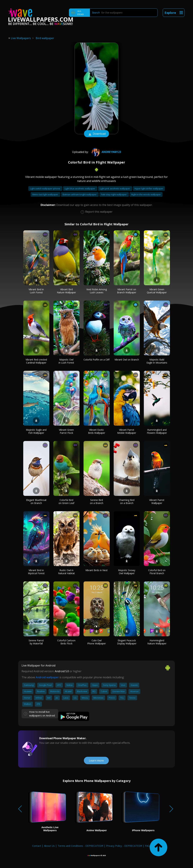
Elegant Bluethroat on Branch (36, 502)
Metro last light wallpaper (45, 194)
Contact (37, 846)
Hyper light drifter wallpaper (149, 189)
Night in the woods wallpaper (146, 194)
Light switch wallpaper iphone (45, 189)
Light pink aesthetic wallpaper (115, 189)
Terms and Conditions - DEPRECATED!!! (80, 846)
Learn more (96, 760)
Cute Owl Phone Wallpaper (96, 642)
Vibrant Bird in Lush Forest (36, 291)
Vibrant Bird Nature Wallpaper (66, 291)
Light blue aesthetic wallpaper (80, 189)
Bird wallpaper (45, 38)
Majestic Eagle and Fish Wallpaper (36, 431)
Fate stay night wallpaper (114, 194)
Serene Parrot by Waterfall (36, 642)
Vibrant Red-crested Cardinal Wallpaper (36, 361)
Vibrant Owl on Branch (127, 360)
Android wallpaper (47, 677)
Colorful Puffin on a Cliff (96, 360)
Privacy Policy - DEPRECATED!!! (124, 846)
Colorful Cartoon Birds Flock (66, 642)
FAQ (147, 846)
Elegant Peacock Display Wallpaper (127, 642)
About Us (49, 846)
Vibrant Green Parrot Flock (66, 431)
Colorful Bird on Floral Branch (157, 572)
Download (96, 134)
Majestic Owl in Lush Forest (66, 361)
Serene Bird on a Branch (97, 502)
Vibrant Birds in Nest (96, 570)
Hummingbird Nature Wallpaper (157, 642)
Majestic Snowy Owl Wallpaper (127, 572)
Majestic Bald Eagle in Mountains (157, 361)
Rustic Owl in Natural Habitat (66, 572)
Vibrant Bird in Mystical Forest (36, 572)
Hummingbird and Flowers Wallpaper (157, 431)
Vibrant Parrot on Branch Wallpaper (127, 291)
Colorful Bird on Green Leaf (66, 502)
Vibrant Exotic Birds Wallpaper (97, 431)
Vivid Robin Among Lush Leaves (97, 291)
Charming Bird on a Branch (127, 502)
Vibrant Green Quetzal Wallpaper (157, 291)
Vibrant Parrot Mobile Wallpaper (127, 431)
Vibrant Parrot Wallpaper (157, 502)
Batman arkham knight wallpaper (80, 194)
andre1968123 (106, 152)
